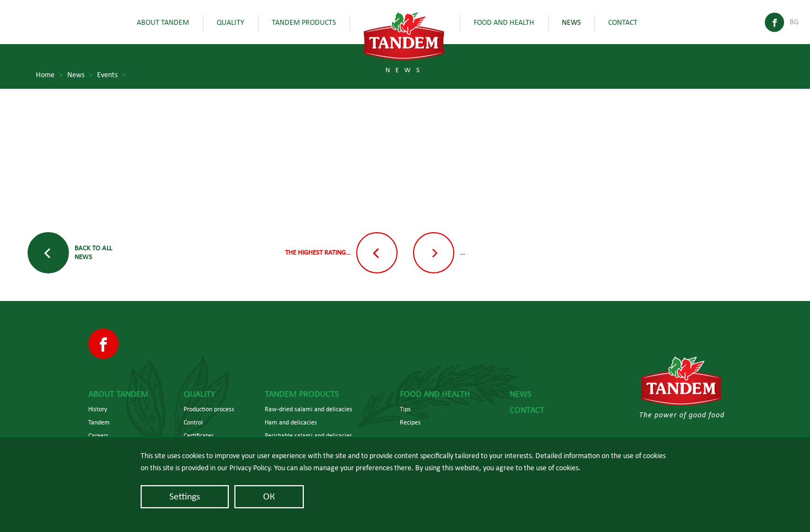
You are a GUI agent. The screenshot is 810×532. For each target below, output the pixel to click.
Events (111, 75)
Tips (405, 409)
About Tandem (163, 23)
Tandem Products (304, 23)
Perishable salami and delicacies (309, 436)
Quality (230, 23)
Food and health (504, 23)
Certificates (199, 436)
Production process (209, 409)
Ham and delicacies (291, 422)
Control (193, 422)
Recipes (410, 422)
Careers (98, 436)
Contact (623, 23)
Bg (794, 22)
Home (49, 75)
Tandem (99, 422)
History (98, 409)
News (571, 23)
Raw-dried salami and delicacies (309, 409)
